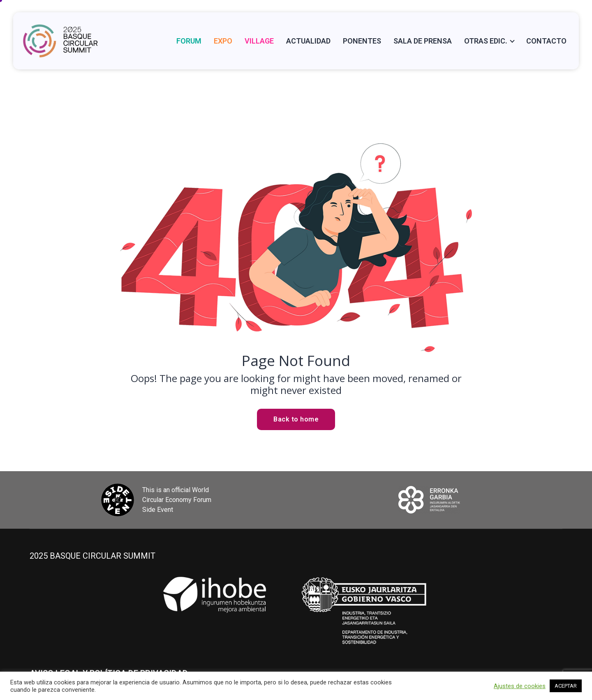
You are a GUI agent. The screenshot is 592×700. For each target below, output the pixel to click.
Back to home (296, 419)
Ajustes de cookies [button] (520, 686)
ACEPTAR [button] (566, 686)
